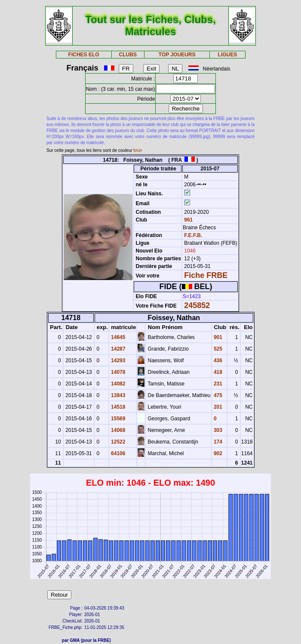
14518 (118, 407)
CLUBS (128, 55)
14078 (118, 372)
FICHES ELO (84, 55)
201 (217, 407)
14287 (118, 349)
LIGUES (228, 55)
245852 (197, 305)
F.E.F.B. (193, 235)
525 (217, 349)
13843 (118, 395)
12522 (118, 442)
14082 (118, 384)
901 (217, 337)
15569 (118, 419)
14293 (118, 361)
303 (217, 430)
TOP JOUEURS (177, 55)
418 (217, 372)
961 (188, 220)
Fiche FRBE (206, 275)
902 (217, 453)
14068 (118, 430)
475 (217, 395)
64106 (118, 453)
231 (217, 384)
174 (217, 442)
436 (217, 361)
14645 (118, 337)
